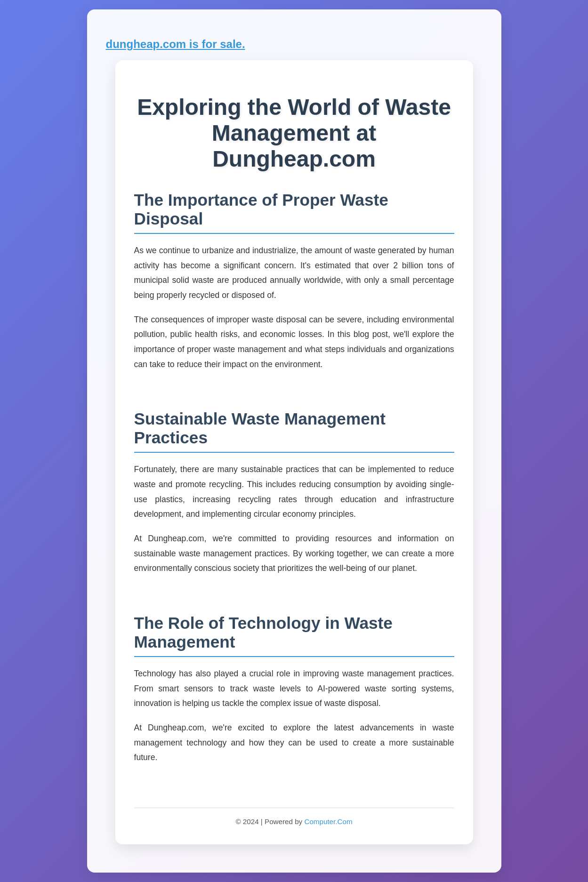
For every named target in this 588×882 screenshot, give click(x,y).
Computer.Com (328, 822)
